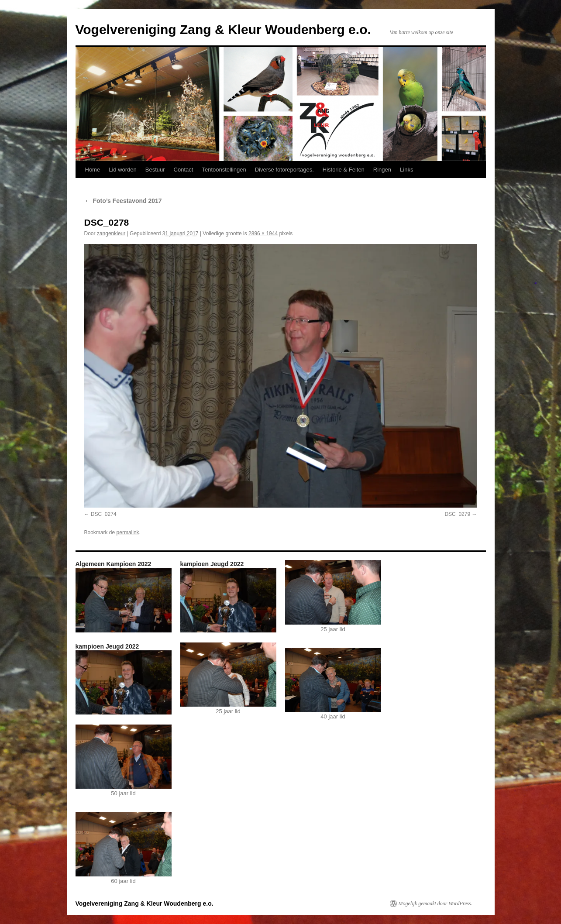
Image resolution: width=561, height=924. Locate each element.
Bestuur (155, 170)
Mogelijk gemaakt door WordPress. (435, 903)
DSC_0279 (457, 514)
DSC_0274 (104, 514)
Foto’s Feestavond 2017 (123, 201)
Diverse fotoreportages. (284, 170)
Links (406, 170)
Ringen (382, 170)
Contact (184, 170)
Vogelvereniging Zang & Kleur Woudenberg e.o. (223, 29)
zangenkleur (111, 234)
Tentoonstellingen (224, 170)
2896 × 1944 (263, 234)
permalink (128, 532)
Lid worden (123, 170)
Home (93, 170)
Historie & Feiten (344, 170)
